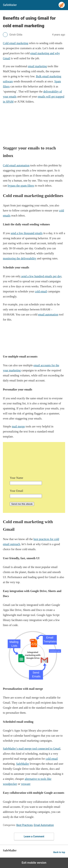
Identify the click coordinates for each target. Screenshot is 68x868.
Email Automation (44, 825)
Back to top (59, 852)
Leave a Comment (34, 836)
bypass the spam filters (21, 186)
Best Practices (24, 825)
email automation (48, 314)
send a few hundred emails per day (41, 276)
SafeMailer (23, 764)
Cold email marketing (16, 43)
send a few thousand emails (27, 233)
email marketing (37, 66)
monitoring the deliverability (20, 258)
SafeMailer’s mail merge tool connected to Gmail (32, 749)
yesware (26, 784)
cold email (41, 291)
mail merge (18, 426)
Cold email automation (16, 165)
